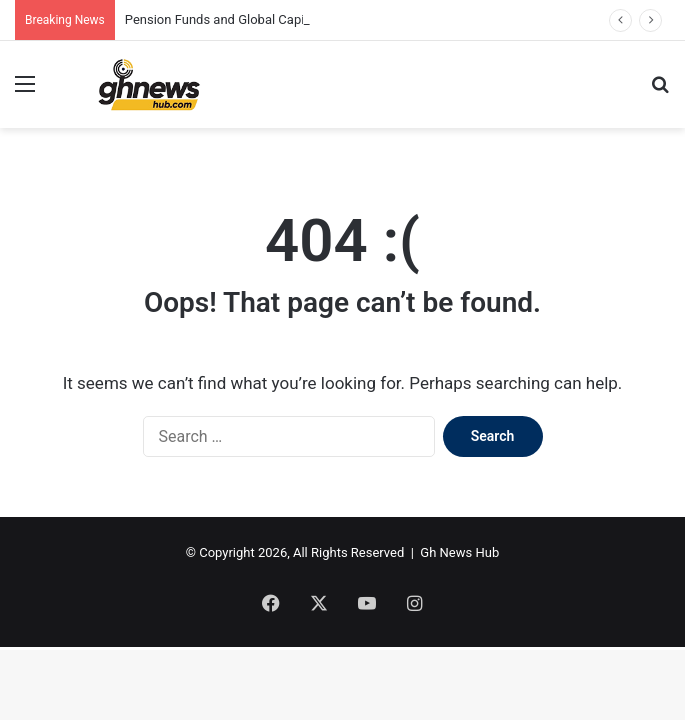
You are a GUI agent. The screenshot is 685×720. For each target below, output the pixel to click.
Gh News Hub (459, 552)
